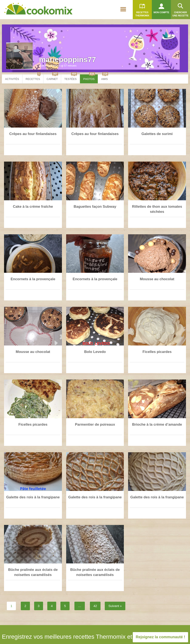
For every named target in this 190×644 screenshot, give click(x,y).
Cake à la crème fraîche (33, 207)
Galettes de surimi (157, 134)
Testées (71, 77)
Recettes (33, 77)
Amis (105, 77)
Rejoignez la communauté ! (160, 637)
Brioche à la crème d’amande (157, 424)
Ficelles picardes (157, 352)
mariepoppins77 (67, 59)
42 (95, 606)
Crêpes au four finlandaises (33, 134)
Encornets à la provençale (33, 279)
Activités (12, 79)
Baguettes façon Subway (95, 207)
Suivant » (115, 606)
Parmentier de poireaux (95, 424)
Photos (89, 77)
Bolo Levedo (95, 352)
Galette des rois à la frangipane (33, 497)
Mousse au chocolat (157, 279)
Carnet (52, 77)
